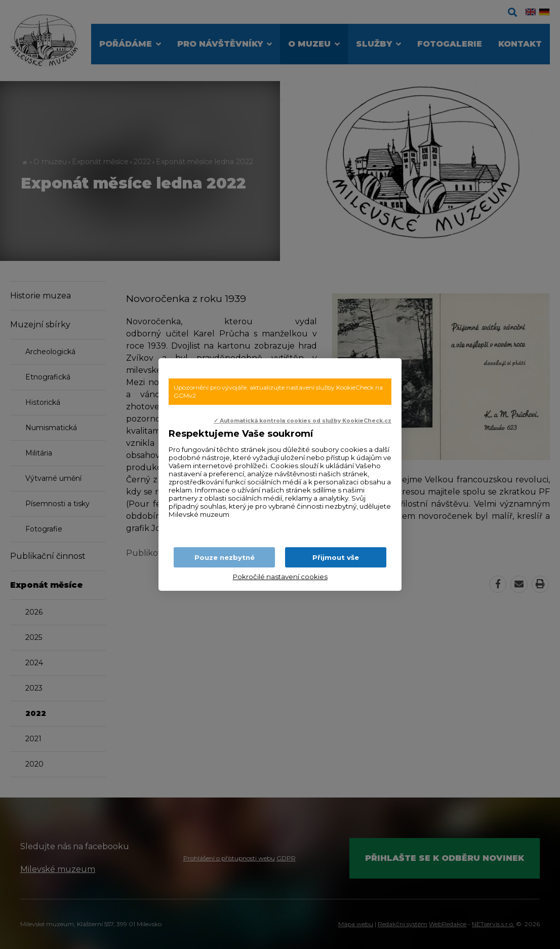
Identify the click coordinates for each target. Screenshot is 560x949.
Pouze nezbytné (225, 557)
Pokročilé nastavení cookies (280, 577)
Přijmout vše (336, 557)
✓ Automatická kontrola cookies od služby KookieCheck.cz (303, 421)
